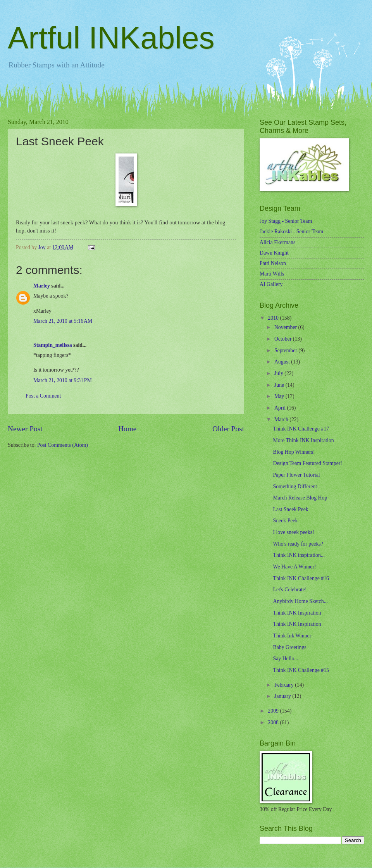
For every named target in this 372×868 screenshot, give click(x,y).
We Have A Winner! (294, 567)
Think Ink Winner (292, 636)
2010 (274, 318)
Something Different (295, 487)
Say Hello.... (286, 659)
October (284, 339)
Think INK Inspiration (297, 613)
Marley (42, 286)
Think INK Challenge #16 (301, 578)
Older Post (228, 429)
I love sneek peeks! (293, 532)
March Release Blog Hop (300, 498)
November (286, 327)
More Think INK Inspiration (303, 440)
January (283, 696)
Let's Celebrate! (290, 590)
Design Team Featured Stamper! (307, 463)
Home (127, 429)
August (283, 362)
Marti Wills (272, 274)
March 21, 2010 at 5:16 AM (63, 321)
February (285, 685)
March (282, 419)
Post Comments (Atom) (63, 445)
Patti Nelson (273, 263)
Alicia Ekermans (277, 242)
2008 (274, 722)
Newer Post (25, 429)
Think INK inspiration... (299, 555)
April (281, 408)
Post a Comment (43, 396)
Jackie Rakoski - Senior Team (291, 232)
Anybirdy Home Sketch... (300, 601)
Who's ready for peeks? (298, 544)
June (280, 385)
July (279, 373)
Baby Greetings (289, 647)
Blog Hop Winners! (294, 452)
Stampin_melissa (53, 345)
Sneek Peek (285, 521)
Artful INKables (111, 38)
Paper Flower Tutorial (296, 475)
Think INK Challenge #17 (301, 429)
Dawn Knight (274, 253)
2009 (274, 711)
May (280, 396)
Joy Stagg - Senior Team (286, 221)
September (286, 350)
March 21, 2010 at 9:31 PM (63, 380)
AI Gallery (271, 284)
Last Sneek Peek (290, 509)
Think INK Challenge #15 (301, 670)
